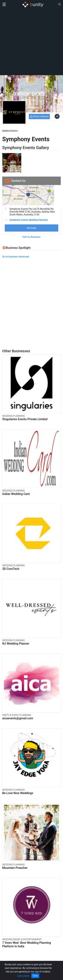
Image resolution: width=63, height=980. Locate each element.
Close (35, 976)
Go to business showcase (16, 257)
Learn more (23, 976)
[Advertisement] (31, 42)
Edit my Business (31, 237)
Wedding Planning (10, 131)
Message (31, 228)
